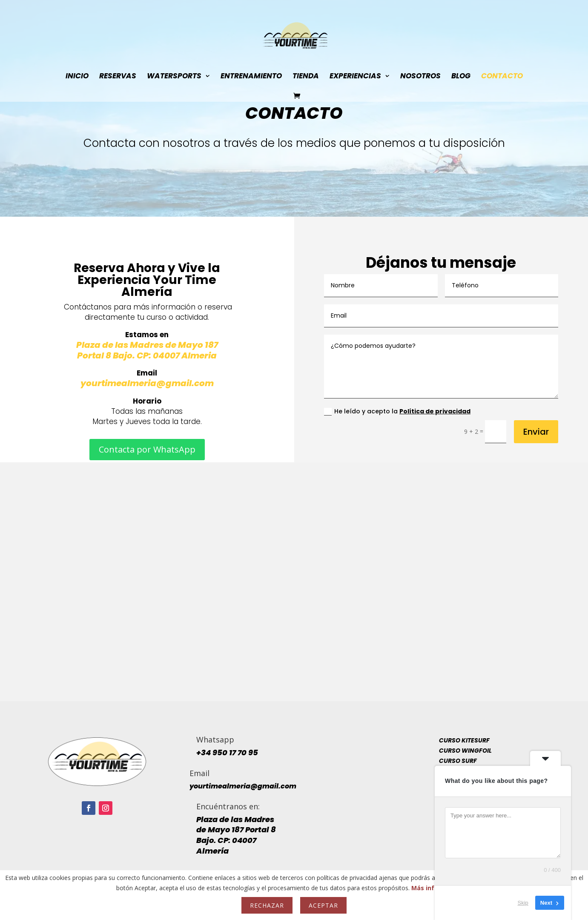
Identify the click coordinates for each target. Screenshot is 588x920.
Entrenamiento (251, 77)
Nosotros (420, 77)
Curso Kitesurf (464, 740)
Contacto (502, 77)
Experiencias (355, 77)
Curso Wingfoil (465, 751)
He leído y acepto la (397, 411)
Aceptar (323, 905)
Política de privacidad (435, 411)
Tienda (306, 77)
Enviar (536, 432)
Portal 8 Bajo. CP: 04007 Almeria (147, 355)
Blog (461, 77)
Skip (523, 903)
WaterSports (174, 77)
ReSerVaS (118, 77)
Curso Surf (458, 761)
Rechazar (267, 905)
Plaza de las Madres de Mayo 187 (147, 345)
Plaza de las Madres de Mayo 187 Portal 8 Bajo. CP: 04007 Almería (236, 835)
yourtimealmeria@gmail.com (147, 383)
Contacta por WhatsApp (147, 449)
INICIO (77, 77)
